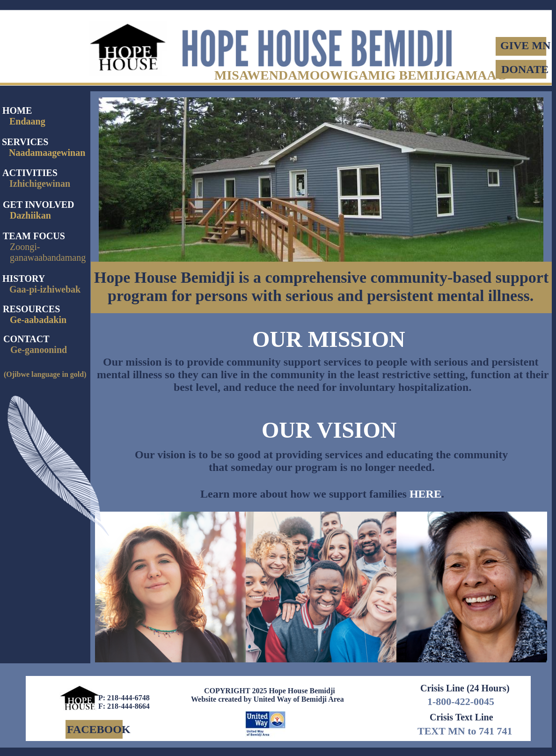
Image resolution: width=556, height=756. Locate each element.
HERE (425, 494)
